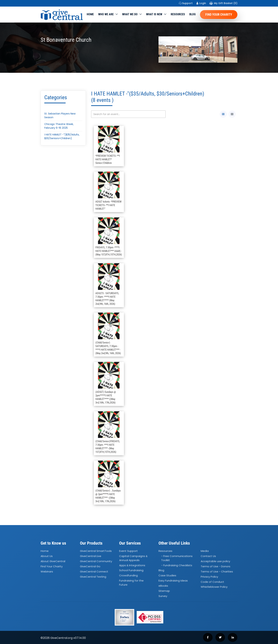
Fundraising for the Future (131, 583)
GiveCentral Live (91, 556)
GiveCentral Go (90, 566)
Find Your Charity (219, 14)
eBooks (163, 586)
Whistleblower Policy (214, 587)
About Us (47, 556)
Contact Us (208, 556)
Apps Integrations (132, 565)
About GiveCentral (53, 561)
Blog (192, 14)
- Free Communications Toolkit (177, 558)
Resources (178, 14)
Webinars (47, 571)
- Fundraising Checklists (177, 565)
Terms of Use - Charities (217, 571)
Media (205, 551)
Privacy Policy (209, 577)
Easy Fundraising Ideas (173, 581)
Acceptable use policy (215, 561)
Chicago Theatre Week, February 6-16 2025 (59, 126)
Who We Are (106, 14)
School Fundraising (131, 570)
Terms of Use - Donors (216, 566)
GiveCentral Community (96, 561)
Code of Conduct (212, 582)
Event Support (128, 551)
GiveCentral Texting (93, 577)
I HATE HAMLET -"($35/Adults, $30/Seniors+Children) (62, 136)
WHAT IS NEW (154, 14)
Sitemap (164, 591)
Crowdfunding (128, 576)
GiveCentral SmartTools (96, 551)
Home (90, 14)
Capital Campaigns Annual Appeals (133, 558)
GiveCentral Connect (94, 571)
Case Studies (167, 576)
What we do (130, 14)
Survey (163, 596)
